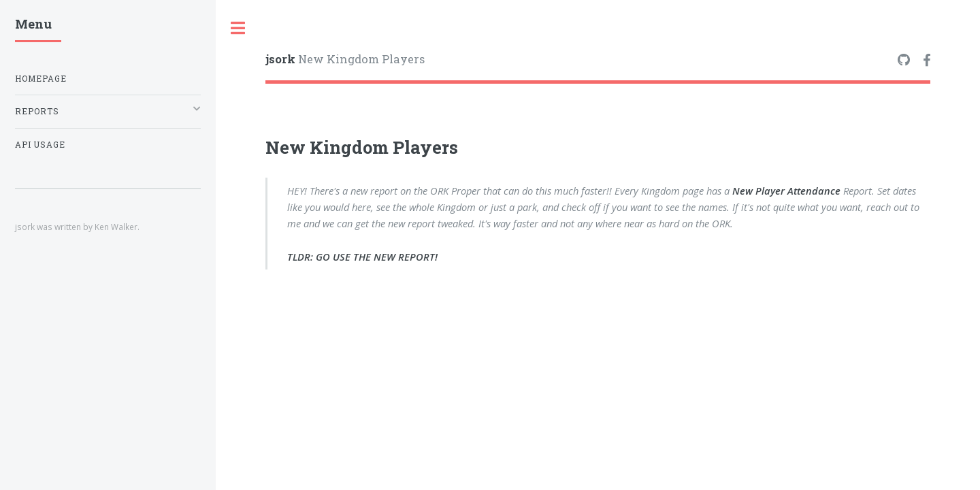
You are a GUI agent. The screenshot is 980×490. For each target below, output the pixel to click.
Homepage (41, 79)
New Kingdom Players (345, 59)
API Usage (40, 145)
